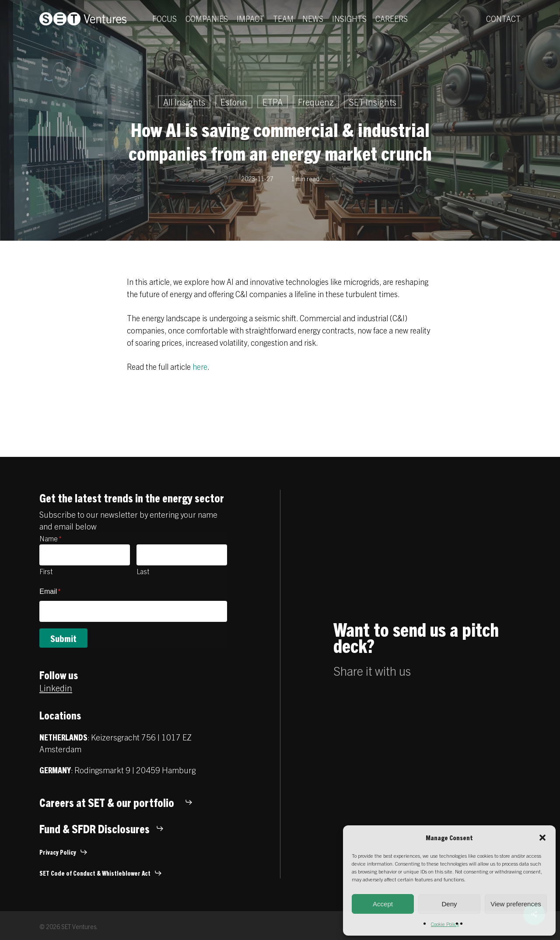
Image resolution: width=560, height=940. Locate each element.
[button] (542, 838)
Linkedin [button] (56, 688)
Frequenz (316, 102)
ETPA (273, 102)
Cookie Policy (445, 924)
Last (143, 571)
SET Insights (373, 102)
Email (50, 591)
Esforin (234, 102)
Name (51, 538)
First (46, 571)
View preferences (516, 904)
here (200, 367)
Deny (449, 904)
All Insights (184, 102)
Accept (383, 904)
